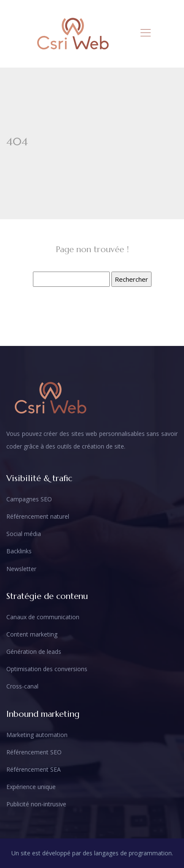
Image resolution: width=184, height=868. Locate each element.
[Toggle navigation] (145, 34)
